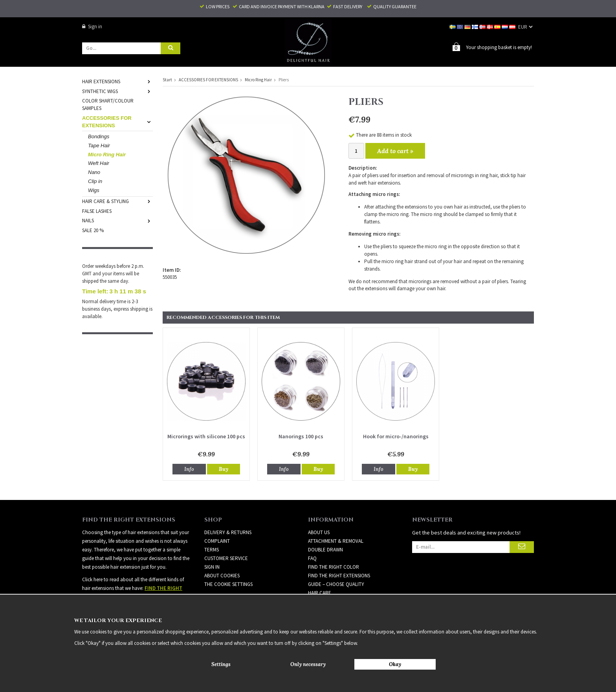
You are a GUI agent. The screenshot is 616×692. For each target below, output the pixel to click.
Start (167, 79)
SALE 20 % (93, 230)
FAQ (312, 558)
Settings (221, 664)
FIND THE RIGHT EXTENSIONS (339, 575)
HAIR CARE (320, 592)
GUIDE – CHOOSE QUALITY (336, 584)
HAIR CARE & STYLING (117, 201)
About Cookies (222, 575)
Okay (395, 664)
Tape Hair (99, 145)
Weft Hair (99, 163)
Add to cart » (395, 150)
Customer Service (226, 558)
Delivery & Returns (228, 532)
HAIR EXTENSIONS (117, 81)
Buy (224, 469)
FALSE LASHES (97, 211)
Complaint (217, 541)
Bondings (99, 136)
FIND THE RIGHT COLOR (334, 567)
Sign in (92, 27)
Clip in (95, 181)
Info (189, 469)
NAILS (117, 220)
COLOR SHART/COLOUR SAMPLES (108, 104)
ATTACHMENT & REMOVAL (336, 541)
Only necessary (308, 664)
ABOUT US (319, 532)
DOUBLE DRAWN (325, 549)
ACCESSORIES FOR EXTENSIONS (117, 121)
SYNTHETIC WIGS (117, 91)
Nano (94, 172)
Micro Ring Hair (107, 154)
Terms (212, 549)
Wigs (94, 190)
